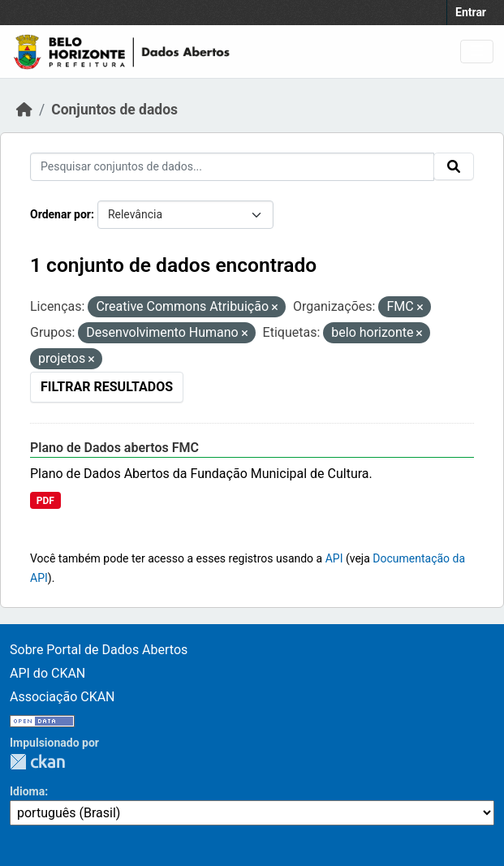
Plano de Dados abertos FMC (114, 448)
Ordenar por (60, 214)
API (334, 558)
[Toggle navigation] (477, 52)
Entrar (471, 12)
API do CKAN (47, 673)
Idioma (27, 791)
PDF (45, 501)
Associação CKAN (62, 697)
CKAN (37, 762)
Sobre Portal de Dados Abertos (99, 650)
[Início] (24, 110)
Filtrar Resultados (107, 387)
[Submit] (454, 166)
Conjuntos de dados (114, 110)
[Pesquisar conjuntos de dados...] (232, 167)
